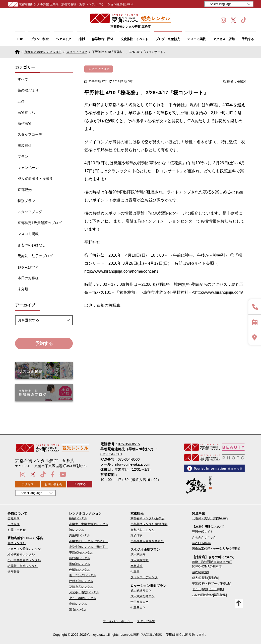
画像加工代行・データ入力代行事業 (216, 549)
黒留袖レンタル (80, 564)
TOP (20, 39)
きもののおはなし (32, 245)
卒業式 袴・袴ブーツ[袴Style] (212, 584)
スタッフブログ (77, 52)
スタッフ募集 (146, 621)
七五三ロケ (138, 608)
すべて (23, 79)
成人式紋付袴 (140, 560)
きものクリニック (204, 537)
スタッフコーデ (30, 134)
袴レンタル (77, 530)
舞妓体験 (137, 535)
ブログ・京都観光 (168, 39)
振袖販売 (14, 571)
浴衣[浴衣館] (200, 572)
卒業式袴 (137, 566)
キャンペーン (28, 168)
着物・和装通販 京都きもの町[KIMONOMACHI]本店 (212, 564)
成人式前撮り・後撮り (35, 179)
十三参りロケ (140, 602)
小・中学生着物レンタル (24, 560)
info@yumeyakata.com (132, 464)
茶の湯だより (28, 90)
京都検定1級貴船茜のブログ (40, 223)
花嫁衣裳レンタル (81, 587)
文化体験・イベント (135, 39)
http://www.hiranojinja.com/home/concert (120, 271)
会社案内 (14, 518)
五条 (21, 101)
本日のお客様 (28, 278)
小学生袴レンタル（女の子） (89, 541)
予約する (248, 39)
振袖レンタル (78, 518)
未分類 (23, 289)
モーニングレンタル (83, 575)
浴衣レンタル (78, 610)
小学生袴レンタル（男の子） (89, 547)
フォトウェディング (144, 577)
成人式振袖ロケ (141, 591)
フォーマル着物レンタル (24, 549)
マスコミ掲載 (196, 39)
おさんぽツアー (30, 267)
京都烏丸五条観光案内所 (147, 541)
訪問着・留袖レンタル (23, 566)
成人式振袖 (138, 554)
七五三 (135, 571)
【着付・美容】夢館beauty (210, 518)
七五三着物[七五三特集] (208, 589)
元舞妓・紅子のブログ (35, 256)
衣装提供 (25, 146)
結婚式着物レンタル (21, 554)
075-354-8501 (111, 454)
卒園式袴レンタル (81, 553)
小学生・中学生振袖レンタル (89, 524)
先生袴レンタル (80, 535)
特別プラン (26, 201)
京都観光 (25, 190)
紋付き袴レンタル (81, 581)
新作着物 (25, 123)
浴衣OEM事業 (201, 543)
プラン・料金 (39, 39)
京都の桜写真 (108, 305)
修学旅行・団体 (103, 39)
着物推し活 (26, 112)
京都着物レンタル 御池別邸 (149, 524)
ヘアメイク (63, 39)
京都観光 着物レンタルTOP (43, 52)
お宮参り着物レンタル (84, 592)
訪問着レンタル (80, 558)
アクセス (28, 484)
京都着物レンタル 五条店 (147, 518)
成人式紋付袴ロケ (143, 596)
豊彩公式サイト (203, 532)
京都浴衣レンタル (143, 530)
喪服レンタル (78, 604)
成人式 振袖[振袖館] (205, 578)
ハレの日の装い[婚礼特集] (209, 595)
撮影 (82, 39)
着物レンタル (17, 543)
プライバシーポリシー (118, 621)
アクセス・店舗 (224, 39)
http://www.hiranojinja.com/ (219, 292)
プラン (23, 157)
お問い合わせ (54, 484)
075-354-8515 (129, 444)
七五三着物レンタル (83, 598)
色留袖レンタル (80, 570)
